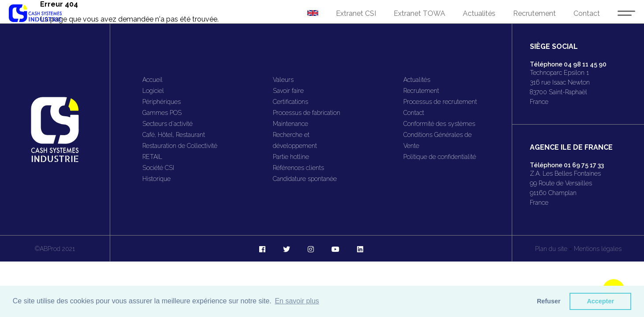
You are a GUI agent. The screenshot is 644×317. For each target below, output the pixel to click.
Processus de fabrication (307, 113)
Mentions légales (598, 249)
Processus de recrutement (440, 102)
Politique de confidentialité (440, 157)
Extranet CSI (356, 13)
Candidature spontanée (305, 179)
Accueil (153, 80)
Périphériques (162, 102)
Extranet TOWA (419, 13)
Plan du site (551, 249)
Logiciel (153, 91)
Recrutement (534, 13)
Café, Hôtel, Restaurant (174, 135)
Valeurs (283, 80)
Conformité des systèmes (439, 124)
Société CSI (158, 168)
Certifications (290, 102)
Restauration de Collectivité (180, 146)
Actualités (479, 13)
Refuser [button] (549, 301)
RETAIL (152, 157)
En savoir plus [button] (297, 301)
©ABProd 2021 (55, 249)
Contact (587, 13)
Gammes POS (162, 113)
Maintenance (290, 124)
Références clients (298, 168)
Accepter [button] (600, 301)
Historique (156, 179)
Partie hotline (291, 157)
